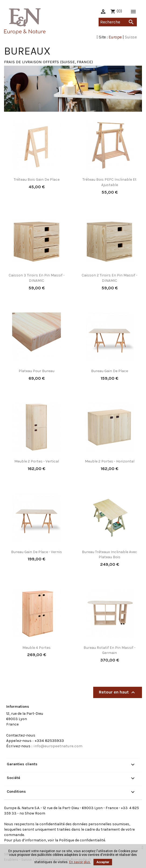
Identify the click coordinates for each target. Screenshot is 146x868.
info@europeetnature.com (58, 746)
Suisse (131, 37)
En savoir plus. (80, 862)
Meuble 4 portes (36, 648)
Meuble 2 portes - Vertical (37, 461)
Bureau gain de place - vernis (36, 552)
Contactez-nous (21, 735)
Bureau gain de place (109, 371)
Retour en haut (118, 692)
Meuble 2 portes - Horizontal (110, 461)
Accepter (103, 862)
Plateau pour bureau (36, 371)
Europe (115, 37)
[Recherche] (118, 22)
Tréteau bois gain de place (37, 179)
